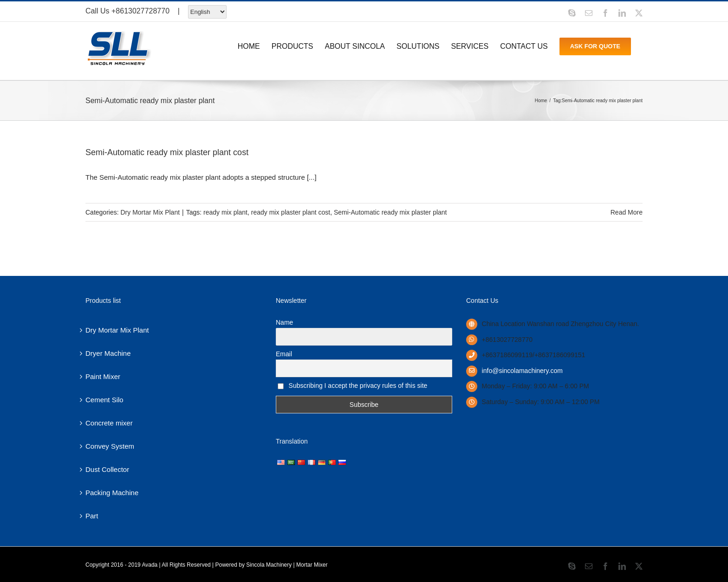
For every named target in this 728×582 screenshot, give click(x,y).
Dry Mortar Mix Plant (150, 212)
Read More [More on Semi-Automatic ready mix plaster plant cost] (627, 212)
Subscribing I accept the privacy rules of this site (352, 386)
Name (284, 322)
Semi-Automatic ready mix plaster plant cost (167, 152)
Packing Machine (112, 493)
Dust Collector (107, 469)
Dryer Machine (108, 353)
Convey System (110, 446)
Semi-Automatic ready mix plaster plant (390, 212)
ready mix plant (225, 212)
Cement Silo (104, 400)
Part (92, 516)
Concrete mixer (109, 423)
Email (284, 354)
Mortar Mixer (312, 565)
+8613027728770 (140, 11)
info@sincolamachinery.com (522, 371)
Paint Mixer (103, 376)
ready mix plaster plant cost (291, 212)
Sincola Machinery (269, 565)
